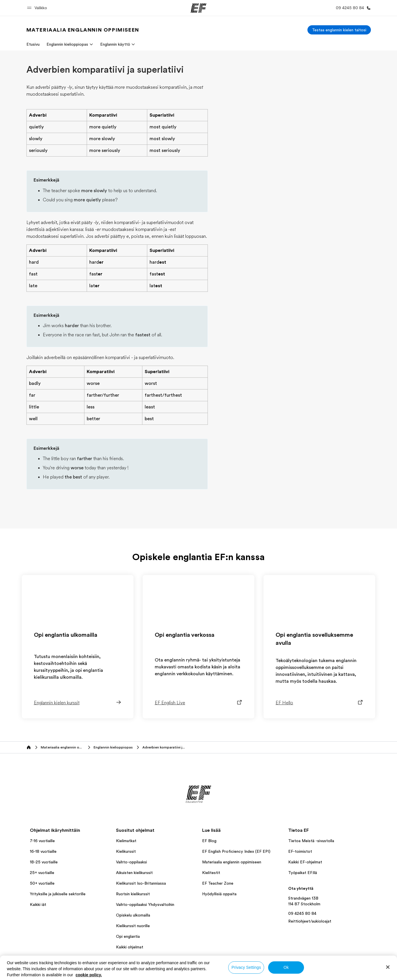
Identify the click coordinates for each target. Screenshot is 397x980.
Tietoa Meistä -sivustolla (311, 841)
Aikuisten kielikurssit (134, 873)
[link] (83, 30)
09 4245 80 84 (302, 913)
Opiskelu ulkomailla (133, 915)
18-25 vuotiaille (44, 862)
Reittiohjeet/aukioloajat (310, 921)
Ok (286, 967)
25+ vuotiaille (42, 873)
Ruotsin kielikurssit (133, 894)
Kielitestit (211, 873)
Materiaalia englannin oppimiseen (232, 862)
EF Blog (209, 841)
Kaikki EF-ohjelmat (305, 862)
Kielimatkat (126, 841)
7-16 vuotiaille (42, 841)
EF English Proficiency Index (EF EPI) (236, 851)
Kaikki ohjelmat (130, 947)
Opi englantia (128, 936)
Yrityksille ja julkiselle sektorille (58, 894)
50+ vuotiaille (42, 883)
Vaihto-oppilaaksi (131, 862)
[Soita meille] (352, 8)
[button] (38, 8)
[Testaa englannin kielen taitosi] (339, 30)
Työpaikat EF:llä (303, 873)
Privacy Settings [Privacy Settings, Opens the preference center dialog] (246, 967)
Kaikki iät (38, 904)
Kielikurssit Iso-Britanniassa (141, 883)
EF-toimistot (300, 851)
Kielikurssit (126, 851)
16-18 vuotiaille (43, 851)
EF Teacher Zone (218, 883)
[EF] (198, 8)
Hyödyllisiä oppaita (219, 894)
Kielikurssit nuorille (133, 926)
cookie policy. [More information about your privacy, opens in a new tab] (89, 975)
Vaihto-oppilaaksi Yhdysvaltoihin (145, 904)
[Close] (388, 967)
